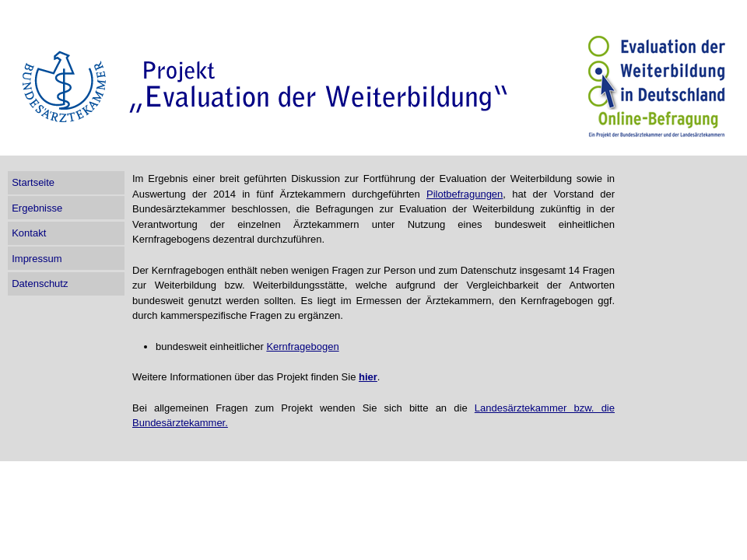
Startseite (33, 182)
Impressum (37, 259)
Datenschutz (40, 283)
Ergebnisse (37, 208)
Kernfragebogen (302, 346)
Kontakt (29, 233)
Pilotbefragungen (465, 194)
